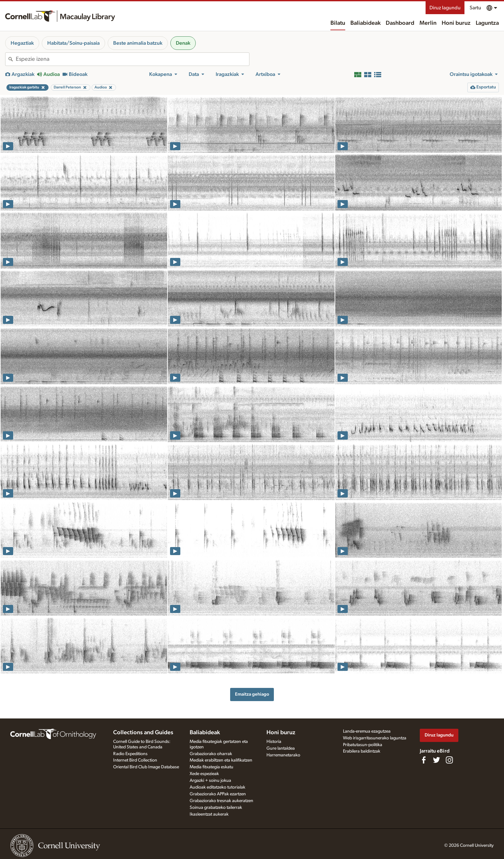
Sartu (475, 8)
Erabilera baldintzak (362, 751)
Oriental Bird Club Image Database (146, 767)
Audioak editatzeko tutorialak (217, 787)
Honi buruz (456, 23)
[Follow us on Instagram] (449, 760)
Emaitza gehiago (252, 694)
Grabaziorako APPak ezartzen (218, 794)
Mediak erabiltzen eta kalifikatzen (221, 760)
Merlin (428, 23)
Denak (183, 43)
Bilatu (338, 23)
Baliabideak (365, 23)
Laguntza (487, 23)
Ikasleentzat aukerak (209, 814)
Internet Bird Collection (135, 760)
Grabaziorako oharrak (211, 754)
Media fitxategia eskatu (212, 767)
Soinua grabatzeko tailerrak (216, 808)
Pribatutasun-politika (363, 745)
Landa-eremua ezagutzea (367, 731)
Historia (274, 742)
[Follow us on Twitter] (437, 760)
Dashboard (400, 23)
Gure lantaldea (281, 748)
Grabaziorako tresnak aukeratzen (221, 801)
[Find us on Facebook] (424, 760)
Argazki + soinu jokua (210, 781)
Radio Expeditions (130, 754)
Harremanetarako (283, 755)
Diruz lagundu (445, 8)
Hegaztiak (22, 43)
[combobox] (132, 59)
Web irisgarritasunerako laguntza (375, 738)
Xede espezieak (204, 774)
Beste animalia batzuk (138, 43)
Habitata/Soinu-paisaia (73, 43)
